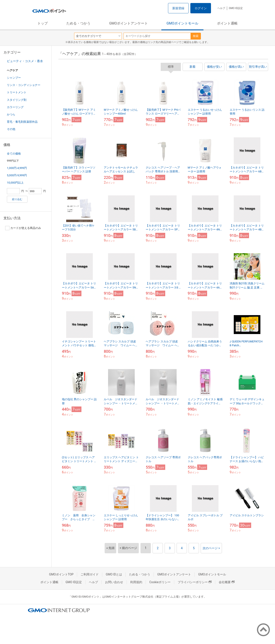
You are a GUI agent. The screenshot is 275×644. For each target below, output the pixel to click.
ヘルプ (221, 8)
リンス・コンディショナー (24, 85)
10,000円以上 (15, 183)
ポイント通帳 (227, 23)
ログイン (201, 8)
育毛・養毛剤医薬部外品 (22, 122)
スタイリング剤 (17, 100)
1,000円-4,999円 (17, 168)
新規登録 (178, 8)
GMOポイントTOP (61, 574)
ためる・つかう (78, 23)
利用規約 (136, 582)
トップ (43, 23)
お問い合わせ (114, 582)
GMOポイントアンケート (128, 23)
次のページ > (211, 548)
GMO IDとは (114, 574)
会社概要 (227, 582)
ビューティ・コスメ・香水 (25, 61)
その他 (11, 129)
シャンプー (14, 78)
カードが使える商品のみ (23, 228)
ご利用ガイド (90, 574)
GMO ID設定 (236, 8)
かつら (11, 114)
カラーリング (15, 107)
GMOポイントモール (182, 23)
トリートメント (17, 92)
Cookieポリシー (160, 582)
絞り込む (17, 199)
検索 (196, 36)
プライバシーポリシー (195, 582)
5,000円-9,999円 (17, 175)
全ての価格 (14, 154)
